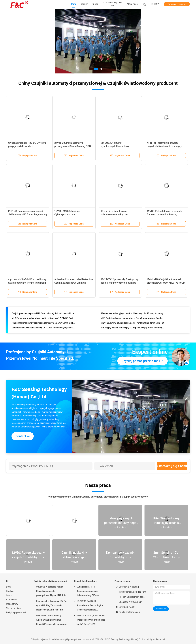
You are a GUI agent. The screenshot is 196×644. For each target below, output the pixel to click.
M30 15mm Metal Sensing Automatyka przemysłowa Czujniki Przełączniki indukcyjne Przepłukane (51, 620)
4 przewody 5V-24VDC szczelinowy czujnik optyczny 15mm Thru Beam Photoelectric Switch (27, 283)
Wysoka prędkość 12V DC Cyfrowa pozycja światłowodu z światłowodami (27, 146)
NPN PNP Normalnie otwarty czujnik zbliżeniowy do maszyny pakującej (164, 146)
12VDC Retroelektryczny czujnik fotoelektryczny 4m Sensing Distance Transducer (164, 214)
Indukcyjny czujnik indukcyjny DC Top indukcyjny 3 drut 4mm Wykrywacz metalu (133, 328)
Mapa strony (12, 604)
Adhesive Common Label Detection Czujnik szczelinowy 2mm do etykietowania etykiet (74, 283)
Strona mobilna (13, 608)
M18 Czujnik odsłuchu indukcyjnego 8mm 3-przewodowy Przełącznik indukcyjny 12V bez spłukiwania (133, 319)
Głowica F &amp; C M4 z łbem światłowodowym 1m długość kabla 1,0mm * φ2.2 (91, 620)
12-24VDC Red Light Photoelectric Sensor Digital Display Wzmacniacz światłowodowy (90, 606)
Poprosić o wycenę (177, 4)
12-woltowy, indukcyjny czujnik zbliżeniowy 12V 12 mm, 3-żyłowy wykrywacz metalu (133, 314)
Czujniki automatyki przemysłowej (50, 581)
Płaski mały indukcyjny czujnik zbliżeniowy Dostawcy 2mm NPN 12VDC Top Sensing (44, 324)
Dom (8, 587)
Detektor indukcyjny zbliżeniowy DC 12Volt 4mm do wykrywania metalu (44, 328)
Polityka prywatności (16, 612)
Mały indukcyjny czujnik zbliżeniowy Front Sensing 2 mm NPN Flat (132, 324)
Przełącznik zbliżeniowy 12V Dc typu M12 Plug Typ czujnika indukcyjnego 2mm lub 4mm (51, 605)
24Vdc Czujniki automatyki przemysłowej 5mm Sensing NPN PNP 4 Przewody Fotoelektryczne (73, 146)
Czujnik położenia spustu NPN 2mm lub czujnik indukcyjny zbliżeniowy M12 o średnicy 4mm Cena (44, 314)
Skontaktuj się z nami (172, 466)
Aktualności (12, 600)
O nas (9, 595)
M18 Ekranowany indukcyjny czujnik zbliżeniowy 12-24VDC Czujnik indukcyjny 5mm (44, 319)
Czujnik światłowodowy (85, 581)
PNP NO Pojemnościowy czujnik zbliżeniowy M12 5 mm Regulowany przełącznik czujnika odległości (28, 214)
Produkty (10, 591)
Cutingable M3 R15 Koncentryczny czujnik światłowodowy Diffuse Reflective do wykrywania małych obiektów (92, 592)
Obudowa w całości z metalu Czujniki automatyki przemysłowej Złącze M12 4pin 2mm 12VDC (51, 592)
